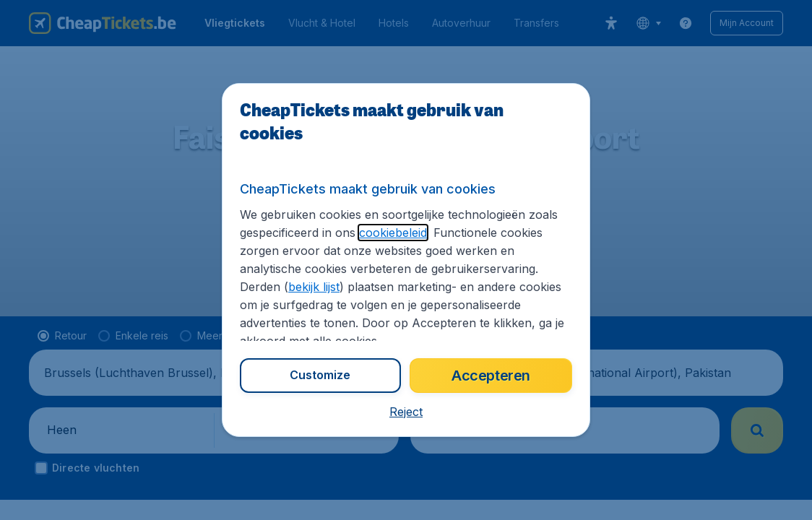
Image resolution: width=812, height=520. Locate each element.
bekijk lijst (314, 287)
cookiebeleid (393, 233)
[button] (406, 412)
